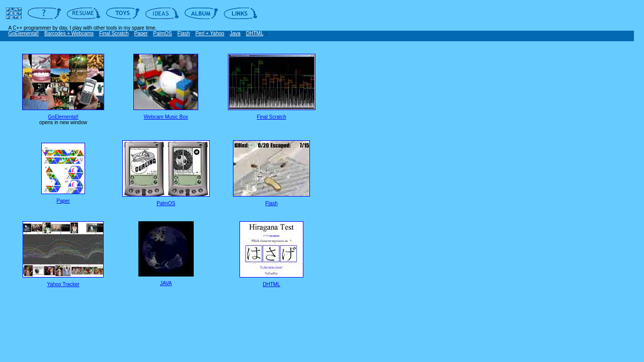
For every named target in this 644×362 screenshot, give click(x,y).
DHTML (255, 33)
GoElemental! (23, 33)
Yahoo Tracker (63, 284)
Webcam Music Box (166, 117)
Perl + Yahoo (210, 33)
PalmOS (163, 33)
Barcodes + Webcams (69, 33)
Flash (184, 33)
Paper (141, 33)
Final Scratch (114, 33)
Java (235, 33)
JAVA (166, 283)
